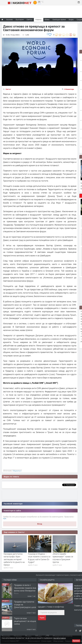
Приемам (76, 641)
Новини (38, 19)
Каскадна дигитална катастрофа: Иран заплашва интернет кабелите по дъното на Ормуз (14, 559)
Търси (42, 618)
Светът (8, 89)
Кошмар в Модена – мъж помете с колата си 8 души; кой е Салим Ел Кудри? (39, 558)
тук (5, 518)
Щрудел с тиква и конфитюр (51, 607)
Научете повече (59, 638)
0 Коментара (69, 89)
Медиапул (17, 471)
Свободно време (59, 19)
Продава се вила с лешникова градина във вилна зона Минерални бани (25, 589)
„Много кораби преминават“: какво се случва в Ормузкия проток (63, 558)
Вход (40, 524)
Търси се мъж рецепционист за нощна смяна (25, 621)
